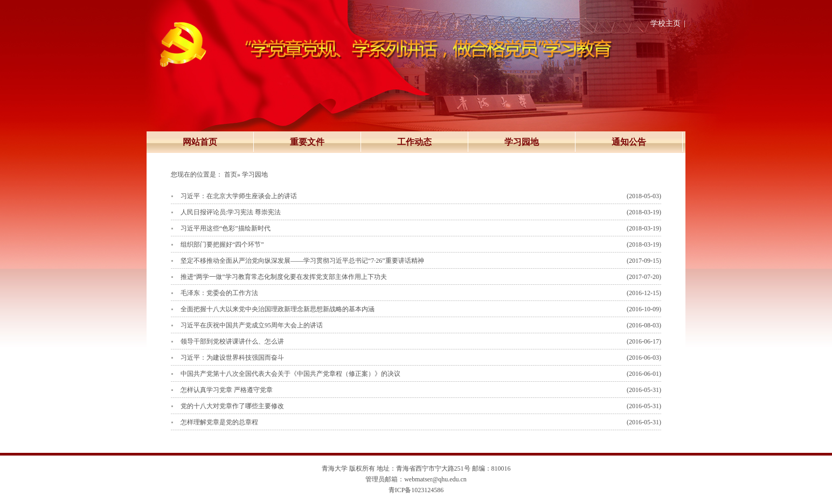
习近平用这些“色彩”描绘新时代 (226, 228)
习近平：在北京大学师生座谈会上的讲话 (239, 196)
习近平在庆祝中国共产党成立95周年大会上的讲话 (252, 325)
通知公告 (629, 142)
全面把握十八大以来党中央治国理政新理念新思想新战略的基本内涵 (278, 309)
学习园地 (522, 142)
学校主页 (665, 23)
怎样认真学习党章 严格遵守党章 (227, 390)
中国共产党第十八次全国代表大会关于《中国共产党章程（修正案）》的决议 (290, 374)
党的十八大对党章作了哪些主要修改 (232, 406)
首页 (231, 174)
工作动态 (414, 142)
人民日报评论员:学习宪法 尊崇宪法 (231, 212)
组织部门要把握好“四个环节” (222, 244)
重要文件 (307, 142)
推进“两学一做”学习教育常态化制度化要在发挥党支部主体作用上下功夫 (284, 277)
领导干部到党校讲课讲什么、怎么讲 (232, 341)
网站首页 (200, 142)
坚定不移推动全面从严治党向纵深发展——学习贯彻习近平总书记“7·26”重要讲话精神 (302, 261)
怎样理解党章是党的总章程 (219, 422)
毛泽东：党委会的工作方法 (219, 293)
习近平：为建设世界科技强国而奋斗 (232, 358)
